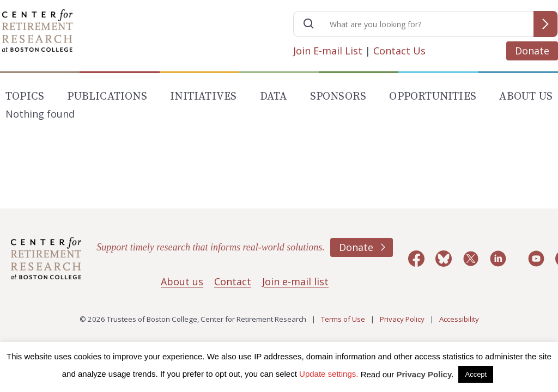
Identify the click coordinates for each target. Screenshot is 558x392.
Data (274, 97)
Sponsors (338, 97)
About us (182, 281)
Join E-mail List (328, 51)
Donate (532, 51)
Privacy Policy (402, 319)
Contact (233, 281)
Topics (25, 97)
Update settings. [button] (329, 374)
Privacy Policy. (425, 374)
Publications (107, 97)
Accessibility (459, 319)
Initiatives (203, 97)
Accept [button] (476, 374)
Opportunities (433, 97)
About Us (526, 97)
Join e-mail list (295, 281)
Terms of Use (343, 319)
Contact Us (399, 51)
